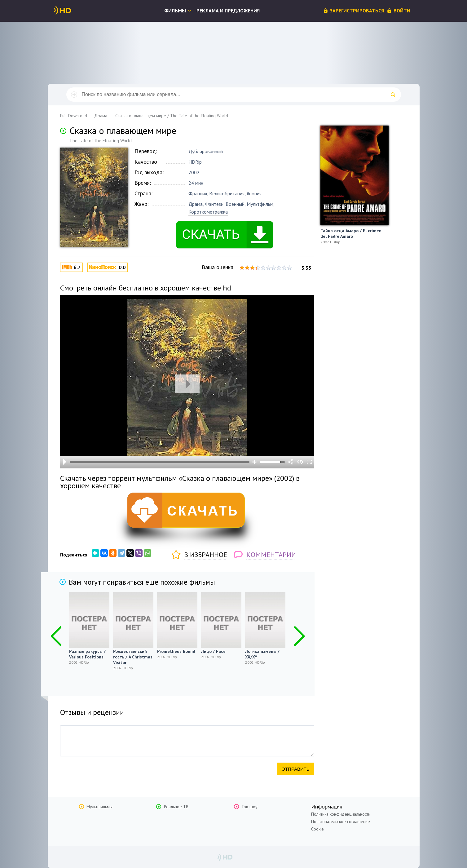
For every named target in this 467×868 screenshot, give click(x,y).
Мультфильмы (99, 807)
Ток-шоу (249, 807)
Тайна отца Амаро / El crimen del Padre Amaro (351, 233)
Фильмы (175, 11)
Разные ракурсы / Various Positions (87, 654)
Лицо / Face (213, 651)
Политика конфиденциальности (341, 814)
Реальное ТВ (176, 807)
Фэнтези (214, 204)
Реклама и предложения (228, 11)
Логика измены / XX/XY (262, 654)
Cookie (317, 829)
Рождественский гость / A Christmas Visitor (133, 657)
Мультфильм (260, 204)
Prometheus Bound (176, 651)
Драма (196, 204)
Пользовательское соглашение (341, 821)
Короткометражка (208, 212)
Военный (235, 204)
